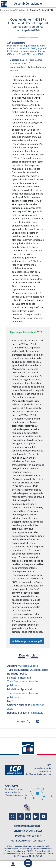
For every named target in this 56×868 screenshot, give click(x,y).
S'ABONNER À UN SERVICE (27, 836)
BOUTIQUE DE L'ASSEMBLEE (27, 826)
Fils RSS (30, 851)
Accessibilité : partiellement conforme (35, 849)
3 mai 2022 (37, 713)
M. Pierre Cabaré (28, 666)
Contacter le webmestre (15, 851)
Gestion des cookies (43, 851)
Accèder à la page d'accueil (4, 4)
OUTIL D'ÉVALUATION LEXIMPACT (27, 841)
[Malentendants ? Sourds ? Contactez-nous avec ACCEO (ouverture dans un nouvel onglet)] (26, 807)
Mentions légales (11, 849)
